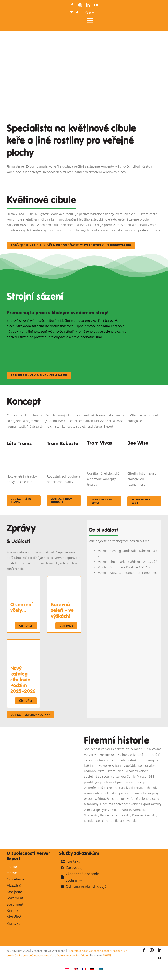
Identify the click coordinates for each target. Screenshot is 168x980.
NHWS (107, 955)
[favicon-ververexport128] (147, 829)
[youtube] (96, 5)
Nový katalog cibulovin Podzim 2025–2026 (23, 680)
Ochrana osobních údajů (72, 955)
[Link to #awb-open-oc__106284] (122, 21)
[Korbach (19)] (104, 449)
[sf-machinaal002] (68, 346)
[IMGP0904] (64, 451)
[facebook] (72, 5)
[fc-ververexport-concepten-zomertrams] (24, 451)
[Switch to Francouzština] (84, 969)
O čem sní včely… (21, 607)
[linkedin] (88, 5)
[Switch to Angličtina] (76, 969)
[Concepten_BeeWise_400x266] (144, 449)
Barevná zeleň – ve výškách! (62, 610)
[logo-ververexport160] (15, 22)
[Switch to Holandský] (67, 969)
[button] (77, 12)
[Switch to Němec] (92, 969)
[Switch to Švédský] (101, 969)
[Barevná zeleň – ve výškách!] (64, 579)
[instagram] (80, 5)
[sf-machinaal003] (110, 346)
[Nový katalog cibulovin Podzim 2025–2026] (24, 643)
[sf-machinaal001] (25, 346)
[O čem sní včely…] (24, 579)
